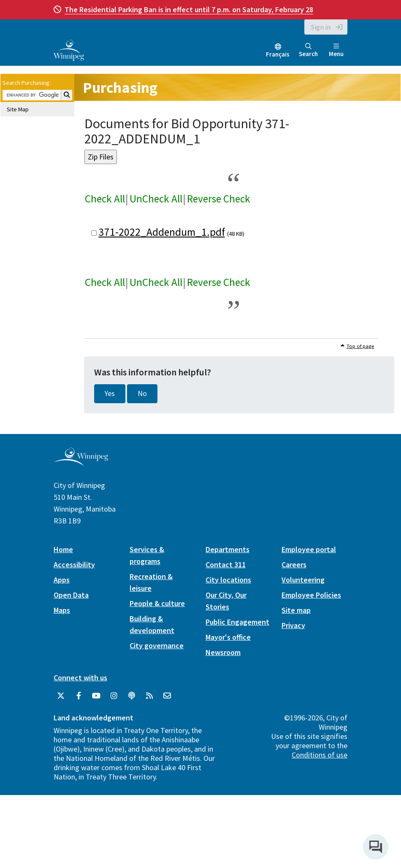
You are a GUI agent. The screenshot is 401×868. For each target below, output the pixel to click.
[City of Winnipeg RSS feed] (149, 696)
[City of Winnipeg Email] (167, 696)
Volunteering (303, 580)
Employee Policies (311, 595)
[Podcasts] (132, 696)
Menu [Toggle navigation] (336, 50)
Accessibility (74, 565)
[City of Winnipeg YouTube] (96, 696)
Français (278, 54)
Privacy (293, 625)
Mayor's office (228, 637)
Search (308, 50)
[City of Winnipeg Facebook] (79, 696)
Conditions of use (320, 755)
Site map (296, 610)
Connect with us (80, 678)
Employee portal (309, 549)
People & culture (157, 603)
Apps (62, 580)
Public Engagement (237, 622)
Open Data (71, 595)
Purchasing (120, 88)
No (142, 394)
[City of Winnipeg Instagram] (114, 696)
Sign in (321, 27)
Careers (294, 565)
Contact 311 (226, 565)
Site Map (18, 109)
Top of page (360, 346)
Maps (62, 610)
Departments (228, 549)
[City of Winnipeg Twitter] (61, 696)
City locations (228, 580)
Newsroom (223, 652)
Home (63, 549)
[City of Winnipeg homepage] (81, 462)
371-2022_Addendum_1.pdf (162, 232)
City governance (157, 646)
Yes (110, 394)
